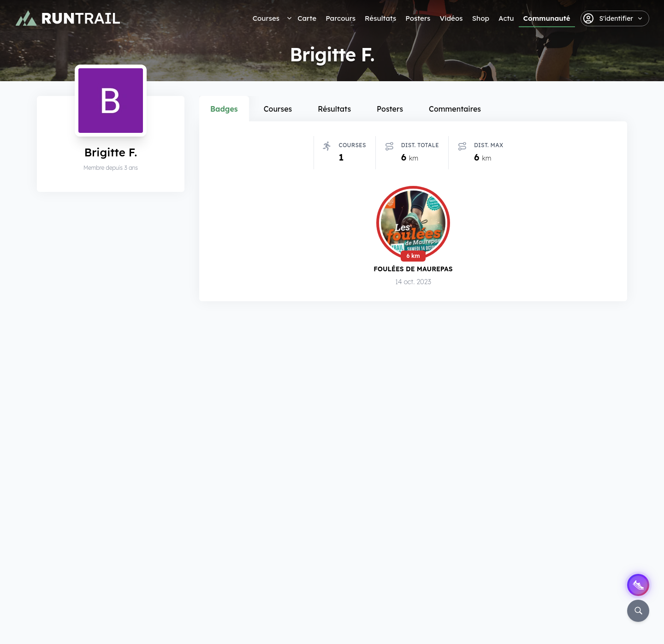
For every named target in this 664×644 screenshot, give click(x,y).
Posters (418, 18)
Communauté (547, 18)
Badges (224, 109)
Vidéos (451, 18)
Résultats (380, 18)
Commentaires (455, 109)
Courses (266, 18)
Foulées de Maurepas (413, 269)
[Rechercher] (638, 611)
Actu (506, 18)
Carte (307, 18)
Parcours (341, 18)
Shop (481, 18)
